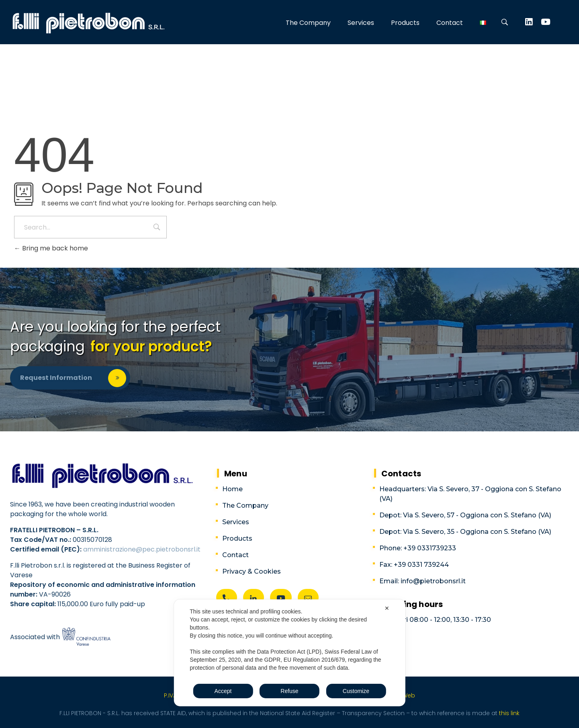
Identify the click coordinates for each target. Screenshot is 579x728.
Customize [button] (356, 691)
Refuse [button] (289, 691)
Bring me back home (51, 248)
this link (508, 713)
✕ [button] (387, 608)
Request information (56, 378)
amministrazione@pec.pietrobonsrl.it (142, 549)
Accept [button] (223, 691)
